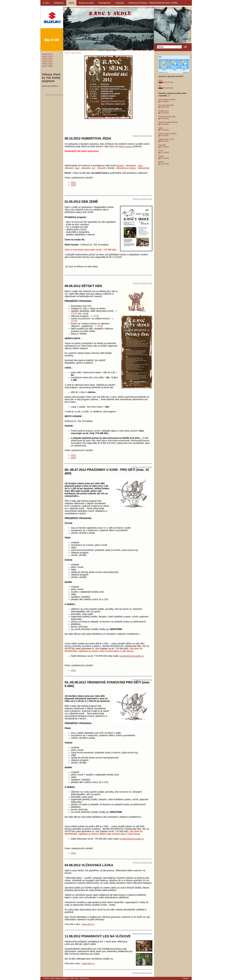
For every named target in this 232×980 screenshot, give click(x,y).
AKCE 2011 (48, 61)
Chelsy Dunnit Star (167, 117)
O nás (46, 3)
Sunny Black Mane (167, 100)
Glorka (120, 165)
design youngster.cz (62, 978)
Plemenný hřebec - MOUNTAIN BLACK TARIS (153, 3)
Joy (93, 168)
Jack (140, 165)
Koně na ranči (86, 3)
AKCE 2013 (48, 57)
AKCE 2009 (48, 66)
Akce (71, 3)
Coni (161, 151)
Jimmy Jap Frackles (168, 134)
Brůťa (161, 162)
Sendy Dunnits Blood (168, 122)
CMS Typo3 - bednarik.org (79, 978)
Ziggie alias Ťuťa (166, 139)
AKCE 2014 (48, 54)
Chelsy (132, 168)
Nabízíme (59, 3)
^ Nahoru (185, 978)
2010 (74, 185)
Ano (160, 80)
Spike (161, 156)
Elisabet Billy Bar (166, 105)
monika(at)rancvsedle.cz (131, 656)
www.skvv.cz (88, 924)
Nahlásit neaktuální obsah (54, 94)
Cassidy (162, 145)
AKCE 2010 (48, 64)
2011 (74, 182)
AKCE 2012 (48, 59)
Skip (77, 168)
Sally (161, 128)
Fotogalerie (105, 3)
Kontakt (120, 3)
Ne (160, 86)
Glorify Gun (164, 111)
